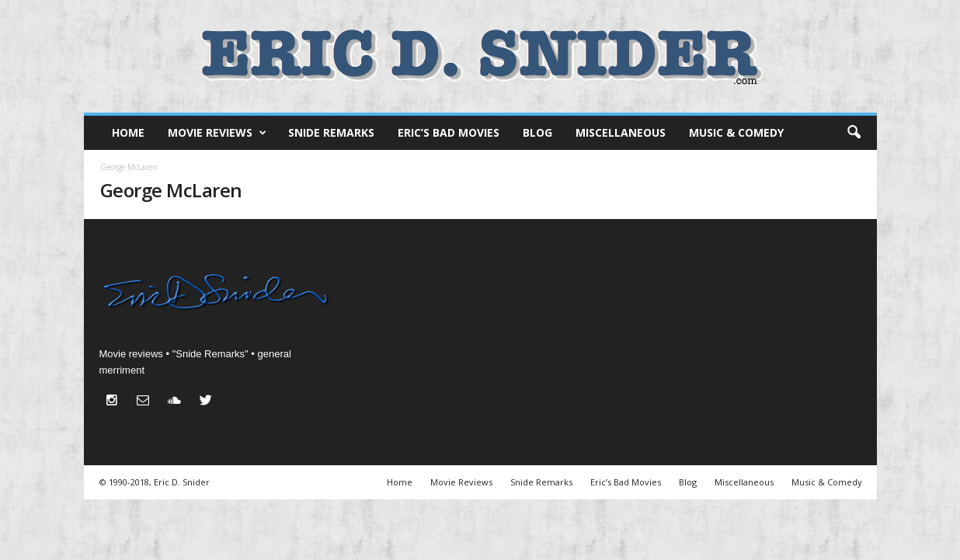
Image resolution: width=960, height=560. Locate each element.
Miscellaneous (621, 132)
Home (128, 132)
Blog (537, 132)
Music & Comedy (736, 132)
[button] (854, 133)
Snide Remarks (331, 132)
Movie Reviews (217, 133)
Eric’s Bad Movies (449, 132)
